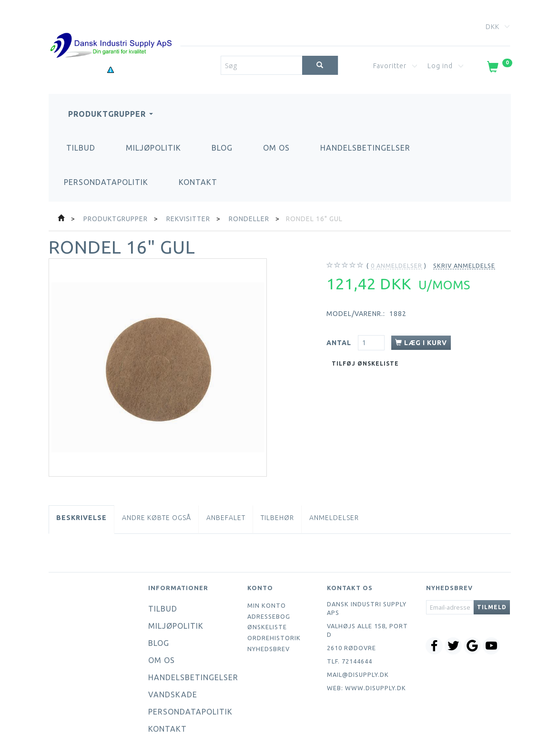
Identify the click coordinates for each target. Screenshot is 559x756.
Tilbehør (277, 518)
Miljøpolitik (153, 148)
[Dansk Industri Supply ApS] (111, 31)
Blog (222, 148)
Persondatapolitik (106, 182)
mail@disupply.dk (358, 674)
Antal (340, 343)
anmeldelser (396, 266)
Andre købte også (157, 518)
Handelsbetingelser (365, 148)
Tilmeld (492, 607)
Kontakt (198, 182)
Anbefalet (226, 518)
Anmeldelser (334, 518)
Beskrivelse (81, 518)
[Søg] (320, 65)
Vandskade (173, 695)
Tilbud (81, 148)
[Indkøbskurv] (499, 69)
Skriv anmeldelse (464, 266)
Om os (276, 148)
